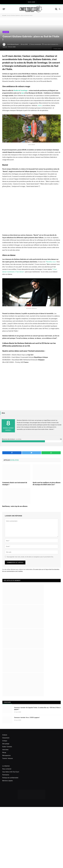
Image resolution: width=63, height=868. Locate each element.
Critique (5, 741)
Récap (4, 753)
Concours (7, 702)
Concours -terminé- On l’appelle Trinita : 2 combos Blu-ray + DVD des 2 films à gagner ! (37, 709)
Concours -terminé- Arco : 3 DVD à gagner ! (27, 718)
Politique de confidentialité (10, 778)
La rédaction (6, 766)
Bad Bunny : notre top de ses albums (15, 506)
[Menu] (4, 9)
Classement (6, 738)
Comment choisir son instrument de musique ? (15, 484)
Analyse (5, 735)
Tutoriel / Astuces (8, 758)
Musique (6, 32)
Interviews (5, 750)
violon (40, 105)
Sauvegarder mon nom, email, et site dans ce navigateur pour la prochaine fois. (30, 557)
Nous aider (31, 2)
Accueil (4, 15)
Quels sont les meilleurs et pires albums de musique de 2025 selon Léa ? (47, 484)
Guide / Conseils (7, 747)
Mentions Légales (8, 781)
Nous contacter (7, 769)
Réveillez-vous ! (51, 262)
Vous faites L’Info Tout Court (11, 772)
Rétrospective (6, 755)
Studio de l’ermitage (20, 91)
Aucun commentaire (35, 44)
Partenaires (6, 775)
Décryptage (6, 744)
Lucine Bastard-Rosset (13, 44)
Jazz (23, 93)
